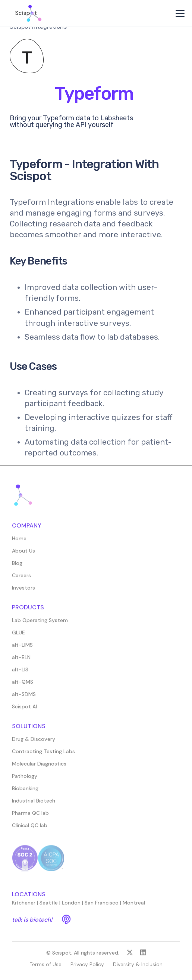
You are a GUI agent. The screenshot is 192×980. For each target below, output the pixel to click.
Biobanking (25, 792)
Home (19, 542)
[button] (179, 13)
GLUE (18, 637)
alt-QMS (23, 686)
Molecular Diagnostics (39, 768)
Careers (21, 579)
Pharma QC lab (30, 817)
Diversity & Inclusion (138, 968)
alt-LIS (20, 674)
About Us (23, 555)
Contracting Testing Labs (43, 755)
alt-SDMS (24, 698)
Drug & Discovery (34, 743)
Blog (17, 567)
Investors (23, 592)
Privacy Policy (87, 968)
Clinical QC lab (30, 829)
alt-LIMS (22, 649)
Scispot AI (24, 711)
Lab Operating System (40, 624)
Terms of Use (45, 968)
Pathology (25, 780)
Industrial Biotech (34, 805)
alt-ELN (21, 661)
